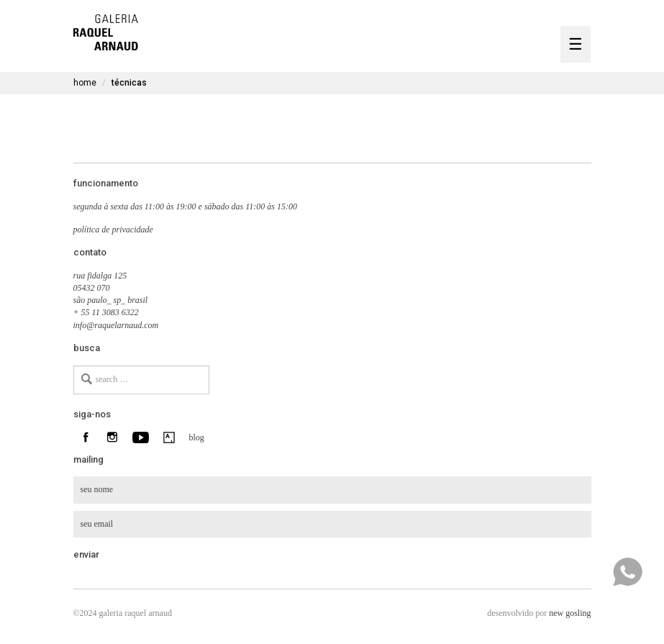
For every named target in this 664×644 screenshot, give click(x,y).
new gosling (570, 613)
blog (195, 437)
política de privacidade (113, 230)
